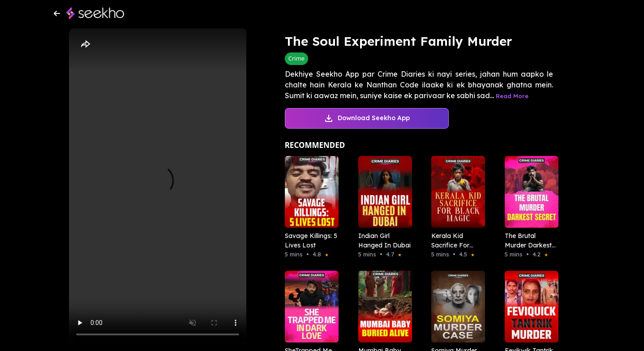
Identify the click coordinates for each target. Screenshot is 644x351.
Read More (512, 96)
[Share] (85, 44)
